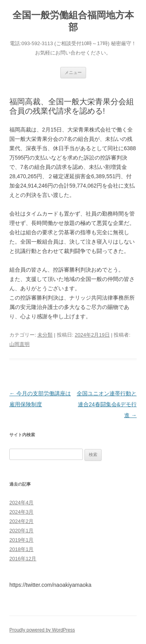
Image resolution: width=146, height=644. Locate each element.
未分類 (45, 335)
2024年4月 (21, 503)
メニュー (73, 72)
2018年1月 (21, 549)
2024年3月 (21, 512)
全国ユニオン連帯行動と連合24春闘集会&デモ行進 (107, 404)
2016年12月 (23, 559)
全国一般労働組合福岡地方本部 (73, 21)
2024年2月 (21, 521)
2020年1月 (21, 531)
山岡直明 (19, 344)
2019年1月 (21, 540)
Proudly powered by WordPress (42, 630)
